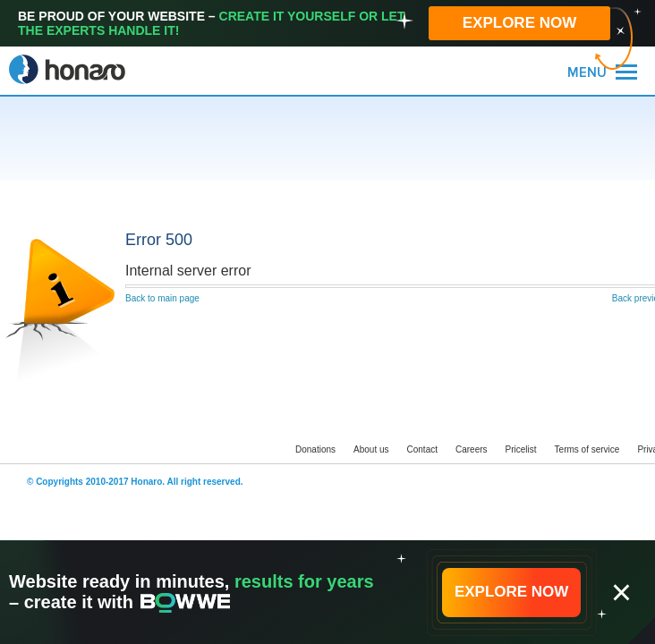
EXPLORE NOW (520, 23)
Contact (422, 449)
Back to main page (162, 298)
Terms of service (587, 449)
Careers (472, 449)
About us (371, 449)
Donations (315, 449)
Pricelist (521, 449)
